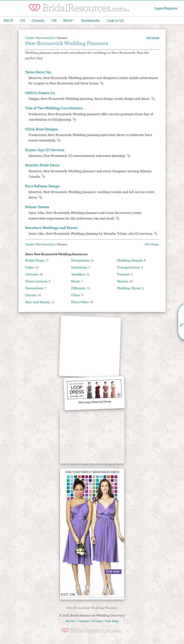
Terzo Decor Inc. (38, 72)
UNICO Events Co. (40, 93)
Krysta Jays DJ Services (45, 150)
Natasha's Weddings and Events (52, 228)
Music (76, 281)
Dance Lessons (36, 281)
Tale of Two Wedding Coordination (54, 108)
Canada (38, 20)
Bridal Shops (35, 260)
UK (54, 20)
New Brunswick (45, 38)
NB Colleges (152, 244)
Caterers (32, 274)
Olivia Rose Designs (41, 129)
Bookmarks (91, 20)
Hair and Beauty (38, 302)
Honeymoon (80, 260)
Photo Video (80, 302)
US (22, 20)
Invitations (79, 267)
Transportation (128, 267)
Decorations (34, 288)
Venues (122, 281)
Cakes (30, 267)
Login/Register (166, 8)
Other (76, 295)
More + (69, 20)
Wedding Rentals (130, 260)
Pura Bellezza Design (42, 186)
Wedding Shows (129, 288)
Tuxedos (123, 274)
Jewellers (78, 274)
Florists (31, 295)
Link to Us (115, 20)
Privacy (97, 621)
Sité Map (112, 621)
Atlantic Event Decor (42, 165)
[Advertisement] (90, 347)
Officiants (78, 288)
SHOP (8, 20)
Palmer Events (37, 207)
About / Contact (77, 621)
